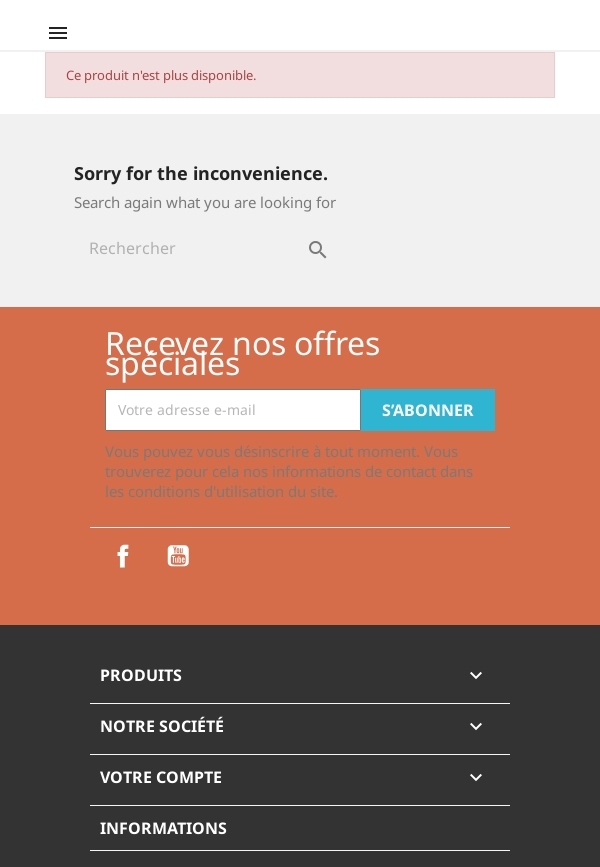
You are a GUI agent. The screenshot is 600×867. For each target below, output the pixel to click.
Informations (163, 828)
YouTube (178, 556)
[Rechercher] (206, 248)
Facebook (123, 556)
